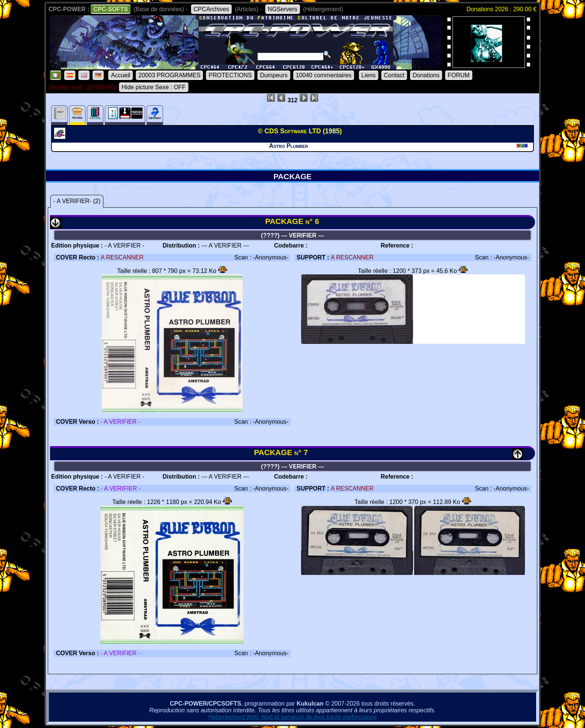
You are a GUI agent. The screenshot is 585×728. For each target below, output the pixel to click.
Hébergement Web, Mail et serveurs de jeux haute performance (293, 717)
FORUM (459, 75)
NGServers (283, 9)
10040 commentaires (324, 75)
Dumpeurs (274, 75)
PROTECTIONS (230, 75)
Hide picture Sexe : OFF (154, 87)
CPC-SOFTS (110, 9)
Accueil (121, 75)
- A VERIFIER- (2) (77, 201)
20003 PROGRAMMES (169, 75)
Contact (394, 75)
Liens (369, 75)
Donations (426, 75)
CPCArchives (211, 9)
